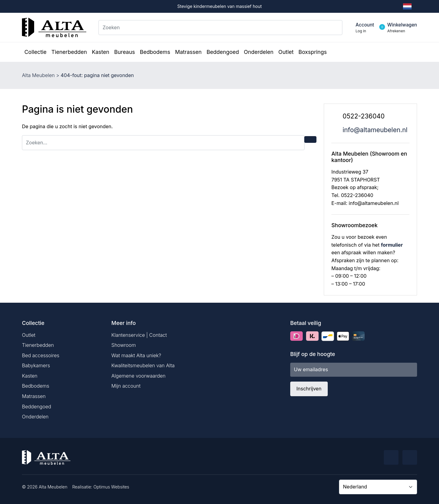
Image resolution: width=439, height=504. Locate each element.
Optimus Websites (111, 487)
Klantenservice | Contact (139, 335)
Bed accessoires (41, 355)
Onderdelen (35, 417)
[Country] (378, 487)
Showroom (123, 345)
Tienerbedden (38, 345)
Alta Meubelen (38, 75)
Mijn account (126, 386)
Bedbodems (36, 386)
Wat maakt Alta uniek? (136, 355)
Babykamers (36, 365)
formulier (392, 245)
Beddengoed (37, 407)
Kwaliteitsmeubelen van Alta (143, 365)
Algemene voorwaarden (138, 376)
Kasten (30, 376)
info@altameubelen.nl (375, 130)
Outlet (29, 335)
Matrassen (34, 396)
